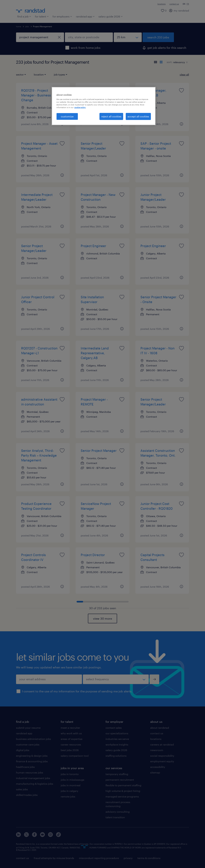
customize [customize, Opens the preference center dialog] (67, 116)
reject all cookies (111, 116)
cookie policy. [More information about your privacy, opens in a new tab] (80, 107)
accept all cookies (138, 116)
